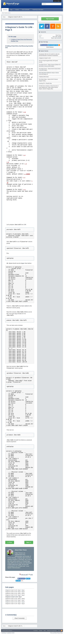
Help (45, 631)
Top (59, 631)
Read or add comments (56, 38)
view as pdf (24, 575)
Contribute (36, 631)
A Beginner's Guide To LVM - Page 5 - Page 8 (15, 602)
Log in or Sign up (57, 1)
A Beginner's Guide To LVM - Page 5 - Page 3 (15, 593)
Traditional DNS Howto (44, 77)
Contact (41, 631)
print (31, 575)
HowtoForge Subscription (38, 10)
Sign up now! (50, 19)
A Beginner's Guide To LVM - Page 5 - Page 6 (15, 599)
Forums (17, 10)
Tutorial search (7, 13)
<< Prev (10, 542)
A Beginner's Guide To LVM (45, 58)
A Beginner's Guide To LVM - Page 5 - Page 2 (15, 592)
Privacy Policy (60, 633)
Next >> (29, 542)
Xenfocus (10, 631)
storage (60, 37)
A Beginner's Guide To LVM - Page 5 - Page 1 (15, 590)
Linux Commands (26, 10)
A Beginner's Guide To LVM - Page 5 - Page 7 (15, 600)
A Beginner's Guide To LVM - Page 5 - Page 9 (15, 604)
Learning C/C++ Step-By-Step (45, 83)
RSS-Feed (62, 631)
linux (54, 37)
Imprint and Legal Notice (52, 631)
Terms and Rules (54, 633)
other (56, 37)
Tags (11, 10)
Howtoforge (8, 633)
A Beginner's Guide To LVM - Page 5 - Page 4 (15, 595)
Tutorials (5, 10)
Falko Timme (58, 35)
